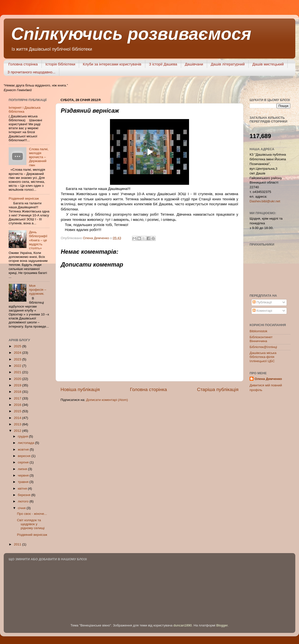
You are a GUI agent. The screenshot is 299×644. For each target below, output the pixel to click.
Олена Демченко (268, 379)
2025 (18, 346)
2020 (18, 379)
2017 (18, 398)
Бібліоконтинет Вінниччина (261, 339)
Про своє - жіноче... (32, 514)
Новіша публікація (80, 389)
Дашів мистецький (268, 64)
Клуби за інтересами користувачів (112, 64)
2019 (18, 385)
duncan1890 (183, 625)
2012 (18, 431)
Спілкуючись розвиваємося (131, 34)
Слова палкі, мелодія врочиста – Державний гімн (39, 157)
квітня (23, 488)
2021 (18, 372)
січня (22, 508)
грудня (23, 436)
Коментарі (262, 311)
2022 (18, 366)
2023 (18, 359)
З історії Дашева (163, 64)
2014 (18, 418)
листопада (26, 443)
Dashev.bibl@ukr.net (265, 201)
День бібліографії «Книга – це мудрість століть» (38, 240)
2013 (18, 424)
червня (24, 475)
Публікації (262, 302)
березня (25, 495)
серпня (24, 462)
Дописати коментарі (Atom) (107, 400)
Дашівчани (194, 64)
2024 (18, 353)
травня (24, 482)
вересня (25, 456)
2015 (18, 411)
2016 (18, 405)
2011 (18, 544)
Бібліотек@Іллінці (263, 347)
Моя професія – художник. (37, 290)
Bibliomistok (258, 331)
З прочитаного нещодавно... (31, 72)
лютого (24, 501)
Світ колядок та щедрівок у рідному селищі (31, 524)
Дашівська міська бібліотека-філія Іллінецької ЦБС (263, 357)
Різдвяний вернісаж (24, 198)
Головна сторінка (23, 64)
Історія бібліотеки (60, 64)
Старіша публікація (218, 389)
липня (23, 469)
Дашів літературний (228, 64)
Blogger (222, 625)
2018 (18, 392)
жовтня (24, 449)
